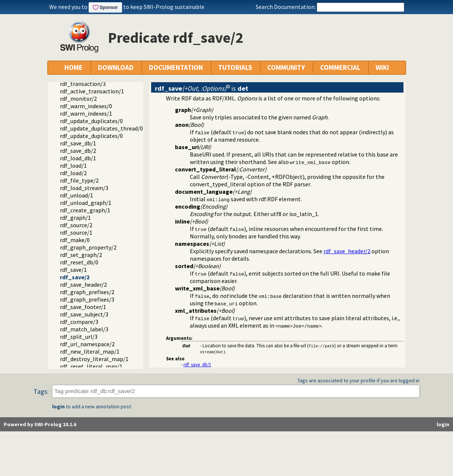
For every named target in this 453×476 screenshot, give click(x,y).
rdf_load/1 (73, 165)
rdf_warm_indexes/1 (86, 113)
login (58, 406)
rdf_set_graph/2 (81, 255)
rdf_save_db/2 (78, 151)
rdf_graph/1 (75, 218)
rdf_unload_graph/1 (86, 203)
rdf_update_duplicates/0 (91, 121)
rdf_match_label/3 (84, 329)
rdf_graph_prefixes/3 (87, 299)
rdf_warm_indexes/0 (86, 106)
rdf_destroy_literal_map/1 (94, 359)
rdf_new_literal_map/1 (90, 351)
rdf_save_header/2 (83, 284)
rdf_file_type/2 (79, 180)
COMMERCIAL (340, 67)
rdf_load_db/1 (78, 158)
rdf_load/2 (73, 173)
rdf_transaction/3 (83, 84)
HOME (74, 67)
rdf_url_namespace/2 (87, 344)
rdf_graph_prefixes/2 (87, 292)
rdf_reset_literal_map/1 (91, 366)
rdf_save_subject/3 (84, 314)
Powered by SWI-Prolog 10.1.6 (40, 424)
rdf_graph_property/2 (88, 247)
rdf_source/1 (76, 232)
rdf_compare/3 (79, 322)
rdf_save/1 (73, 270)
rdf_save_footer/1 (83, 307)
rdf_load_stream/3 (84, 188)
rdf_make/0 (75, 240)
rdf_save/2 (75, 277)
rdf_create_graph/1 (85, 210)
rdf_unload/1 (76, 195)
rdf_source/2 (76, 225)
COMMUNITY (286, 67)
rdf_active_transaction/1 (92, 91)
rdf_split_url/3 (79, 337)
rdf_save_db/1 (78, 143)
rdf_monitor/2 (78, 99)
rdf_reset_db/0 (79, 262)
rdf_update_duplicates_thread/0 (101, 128)
